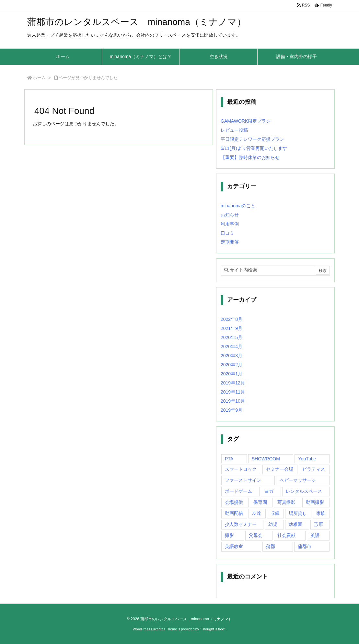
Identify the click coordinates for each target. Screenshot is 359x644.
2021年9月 (232, 328)
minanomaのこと (238, 206)
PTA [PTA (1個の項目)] (229, 459)
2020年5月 (232, 337)
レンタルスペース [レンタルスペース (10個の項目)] (304, 491)
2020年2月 (232, 365)
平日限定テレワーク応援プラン (252, 139)
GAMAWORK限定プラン (246, 121)
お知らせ (230, 215)
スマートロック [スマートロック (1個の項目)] (241, 469)
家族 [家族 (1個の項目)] (321, 513)
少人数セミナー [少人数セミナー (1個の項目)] (241, 524)
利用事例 (230, 224)
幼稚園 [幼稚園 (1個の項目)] (295, 524)
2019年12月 (233, 383)
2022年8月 (232, 319)
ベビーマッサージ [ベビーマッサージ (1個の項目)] (298, 480)
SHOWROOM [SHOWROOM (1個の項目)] (266, 459)
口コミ (227, 233)
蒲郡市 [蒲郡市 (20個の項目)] (305, 546)
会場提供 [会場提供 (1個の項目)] (234, 502)
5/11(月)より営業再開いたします (254, 148)
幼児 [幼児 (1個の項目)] (273, 524)
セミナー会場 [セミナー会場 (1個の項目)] (280, 469)
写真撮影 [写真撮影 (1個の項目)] (286, 502)
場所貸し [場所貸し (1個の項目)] (298, 513)
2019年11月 (233, 392)
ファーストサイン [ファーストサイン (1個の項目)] (243, 480)
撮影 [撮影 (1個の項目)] (229, 535)
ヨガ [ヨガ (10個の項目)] (269, 491)
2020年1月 (232, 374)
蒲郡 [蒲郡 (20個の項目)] (271, 546)
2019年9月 (232, 410)
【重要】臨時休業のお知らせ (250, 157)
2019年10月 (233, 401)
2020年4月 (232, 346)
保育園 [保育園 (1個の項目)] (260, 502)
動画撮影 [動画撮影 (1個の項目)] (315, 502)
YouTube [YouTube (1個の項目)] (307, 459)
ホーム (39, 78)
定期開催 (230, 242)
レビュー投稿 (234, 130)
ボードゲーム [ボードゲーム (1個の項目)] (238, 491)
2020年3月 (232, 356)
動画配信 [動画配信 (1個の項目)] (234, 513)
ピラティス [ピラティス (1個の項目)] (314, 469)
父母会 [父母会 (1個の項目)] (256, 535)
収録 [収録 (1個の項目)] (275, 513)
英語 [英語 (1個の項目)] (315, 535)
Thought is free (212, 629)
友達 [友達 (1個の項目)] (257, 513)
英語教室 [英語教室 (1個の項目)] (234, 546)
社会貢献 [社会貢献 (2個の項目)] (286, 535)
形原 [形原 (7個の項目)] (318, 524)
